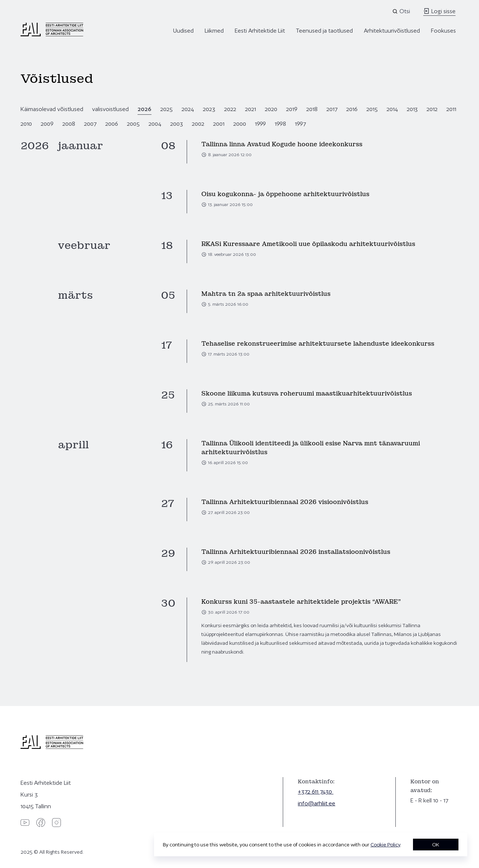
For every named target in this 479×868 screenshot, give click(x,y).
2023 (209, 109)
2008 (69, 124)
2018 (312, 109)
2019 (292, 109)
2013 (412, 109)
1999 (260, 124)
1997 (300, 124)
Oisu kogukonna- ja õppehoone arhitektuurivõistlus (285, 194)
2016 (352, 109)
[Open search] (402, 11)
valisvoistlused (110, 109)
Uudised (183, 31)
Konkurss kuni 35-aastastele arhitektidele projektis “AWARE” (301, 602)
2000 (240, 124)
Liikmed (214, 31)
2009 (47, 124)
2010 (26, 124)
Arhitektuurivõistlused (392, 31)
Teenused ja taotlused (324, 31)
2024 (188, 109)
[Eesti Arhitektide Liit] (52, 34)
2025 (167, 109)
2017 (332, 109)
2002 (198, 124)
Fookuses (443, 31)
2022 (230, 109)
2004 (155, 124)
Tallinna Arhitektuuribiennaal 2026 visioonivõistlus (285, 502)
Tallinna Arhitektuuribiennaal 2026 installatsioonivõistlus (296, 552)
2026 (145, 109)
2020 (271, 109)
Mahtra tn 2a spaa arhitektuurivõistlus (266, 294)
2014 (392, 109)
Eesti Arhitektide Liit (260, 31)
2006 (112, 124)
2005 (133, 124)
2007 (90, 124)
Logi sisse (439, 11)
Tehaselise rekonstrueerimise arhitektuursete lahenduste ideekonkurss (318, 344)
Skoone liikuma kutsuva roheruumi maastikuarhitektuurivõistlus (307, 393)
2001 (219, 124)
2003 (177, 124)
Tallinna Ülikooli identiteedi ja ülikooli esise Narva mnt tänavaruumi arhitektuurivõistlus (311, 448)
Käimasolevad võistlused (52, 109)
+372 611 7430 (316, 792)
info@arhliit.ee (317, 803)
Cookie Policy (385, 845)
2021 (251, 109)
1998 (280, 124)
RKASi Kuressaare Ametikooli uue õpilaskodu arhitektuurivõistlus (308, 244)
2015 (372, 109)
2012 (432, 109)
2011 (451, 109)
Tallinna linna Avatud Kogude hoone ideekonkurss (282, 144)
